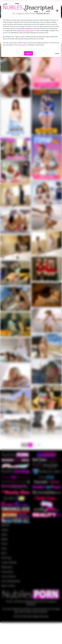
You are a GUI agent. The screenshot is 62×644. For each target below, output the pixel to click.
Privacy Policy (22, 45)
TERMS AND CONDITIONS (25, 31)
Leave (57, 53)
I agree (29, 53)
